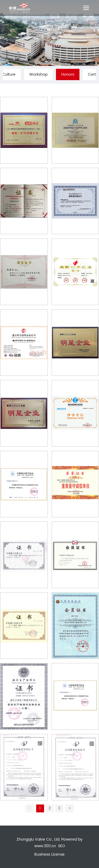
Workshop (38, 74)
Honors (68, 74)
